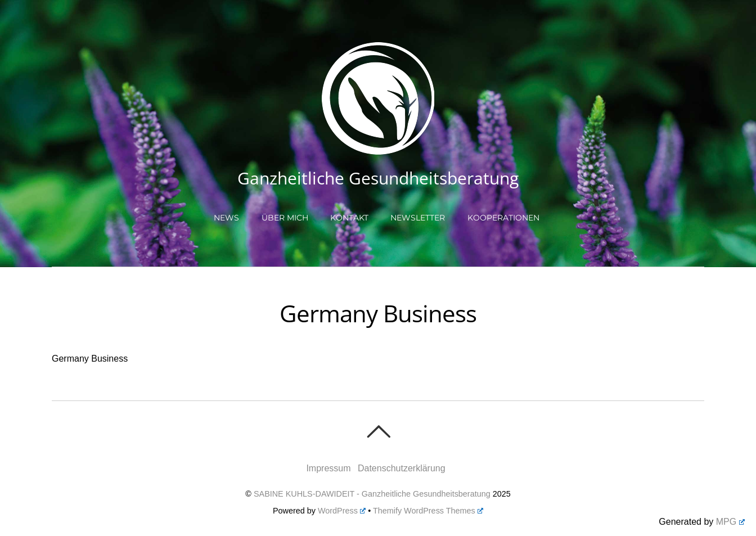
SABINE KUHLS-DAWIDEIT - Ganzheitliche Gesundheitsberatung (372, 494)
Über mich (285, 218)
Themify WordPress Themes (428, 511)
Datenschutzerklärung (402, 468)
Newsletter (418, 218)
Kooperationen (503, 218)
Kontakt (349, 218)
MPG (730, 522)
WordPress (342, 511)
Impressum (328, 468)
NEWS (226, 218)
